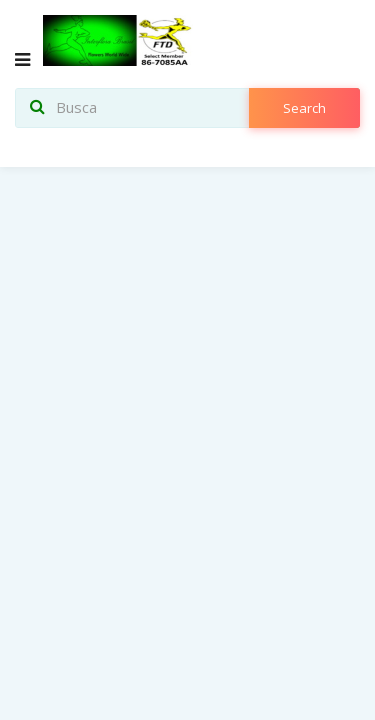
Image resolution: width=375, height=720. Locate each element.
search (304, 108)
